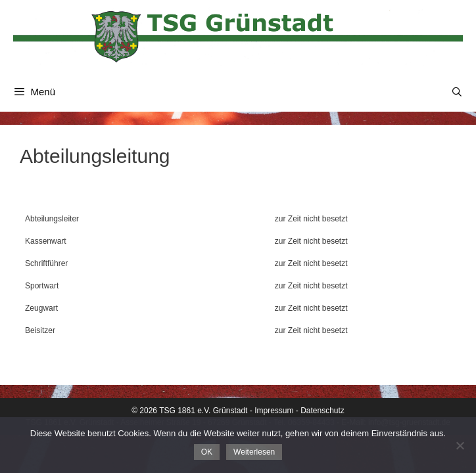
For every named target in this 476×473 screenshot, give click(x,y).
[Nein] (460, 445)
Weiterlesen (254, 452)
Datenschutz (322, 411)
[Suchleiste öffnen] (457, 92)
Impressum (274, 411)
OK (207, 452)
